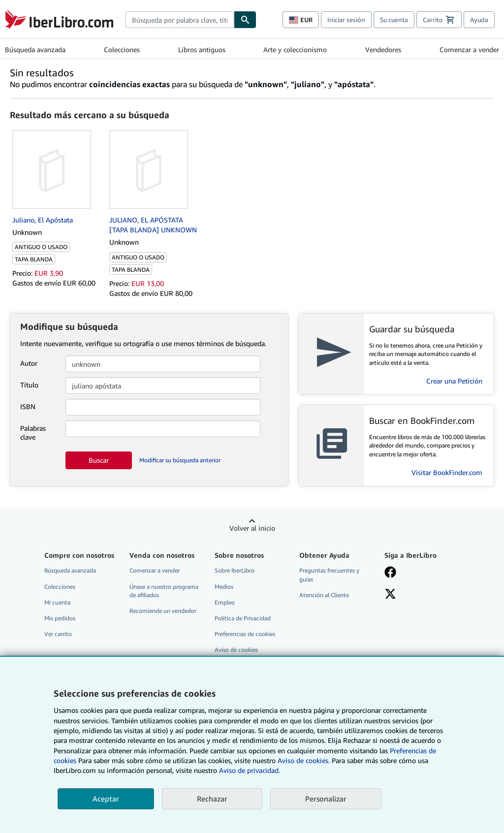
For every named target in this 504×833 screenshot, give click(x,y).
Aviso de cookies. (304, 760)
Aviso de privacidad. (250, 770)
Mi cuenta (57, 602)
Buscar (99, 460)
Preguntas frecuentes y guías (329, 575)
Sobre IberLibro (235, 570)
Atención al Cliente (324, 595)
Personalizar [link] (326, 799)
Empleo (225, 602)
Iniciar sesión (346, 20)
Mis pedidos (60, 618)
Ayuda (479, 20)
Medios (224, 587)
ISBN (28, 406)
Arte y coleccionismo (295, 49)
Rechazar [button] (212, 799)
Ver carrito (58, 634)
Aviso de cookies (236, 650)
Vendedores (383, 49)
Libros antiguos (202, 49)
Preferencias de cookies (245, 634)
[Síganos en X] (390, 595)
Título (29, 385)
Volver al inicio (252, 528)
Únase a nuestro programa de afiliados (164, 591)
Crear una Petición (454, 381)
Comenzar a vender (469, 49)
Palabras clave (33, 433)
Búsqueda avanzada (35, 49)
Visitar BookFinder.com (447, 472)
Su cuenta (394, 20)
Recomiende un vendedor (163, 611)
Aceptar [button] (106, 799)
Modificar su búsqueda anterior (180, 460)
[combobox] (180, 20)
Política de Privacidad (243, 618)
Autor (29, 363)
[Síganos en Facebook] (390, 573)
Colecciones (122, 49)
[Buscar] (245, 20)
